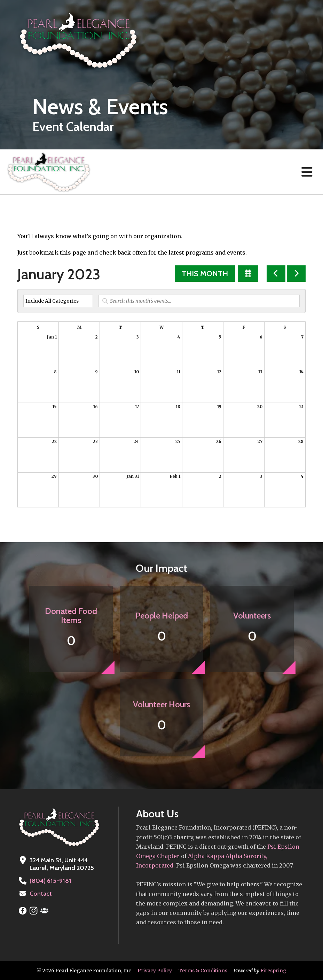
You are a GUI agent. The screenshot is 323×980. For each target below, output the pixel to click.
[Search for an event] (199, 301)
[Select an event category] (58, 301)
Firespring (273, 971)
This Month (205, 274)
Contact (41, 894)
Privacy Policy (155, 971)
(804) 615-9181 (50, 881)
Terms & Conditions (203, 971)
